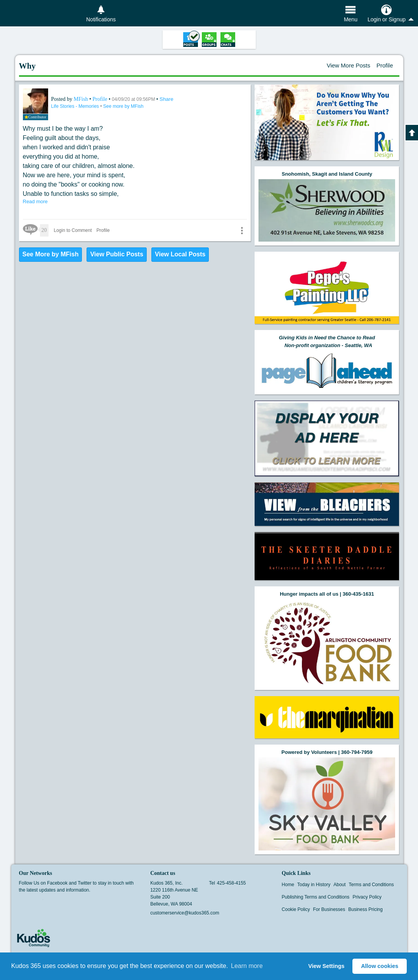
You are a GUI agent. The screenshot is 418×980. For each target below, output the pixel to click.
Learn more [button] (247, 966)
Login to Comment (73, 230)
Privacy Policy (367, 897)
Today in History (314, 885)
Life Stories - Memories (76, 106)
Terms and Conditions (371, 885)
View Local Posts (180, 254)
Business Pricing (365, 909)
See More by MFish (51, 254)
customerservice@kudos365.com (185, 913)
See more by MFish (123, 106)
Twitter (38, 902)
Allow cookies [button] (380, 966)
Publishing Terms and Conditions (316, 897)
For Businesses (329, 909)
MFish (82, 99)
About (339, 885)
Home (288, 885)
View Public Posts (117, 254)
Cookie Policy (296, 909)
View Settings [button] (326, 966)
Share (167, 99)
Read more (35, 201)
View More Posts (349, 65)
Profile (385, 65)
